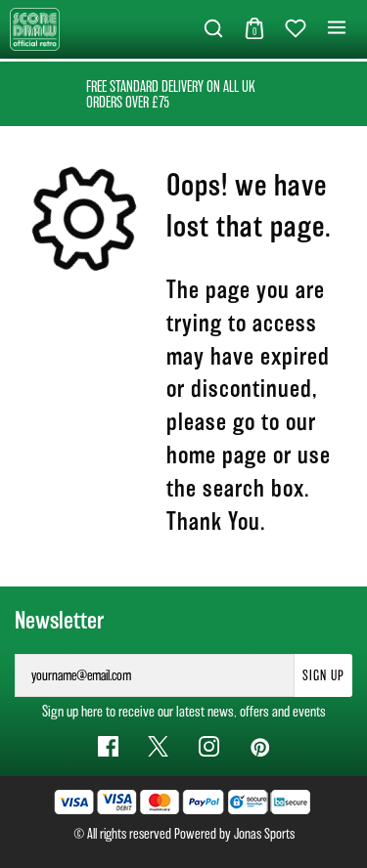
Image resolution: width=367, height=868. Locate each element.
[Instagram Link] (209, 746)
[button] (213, 29)
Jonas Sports (264, 834)
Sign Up (323, 675)
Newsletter (59, 621)
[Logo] (35, 28)
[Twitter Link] (158, 746)
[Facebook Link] (108, 746)
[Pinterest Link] (259, 746)
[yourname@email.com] (155, 675)
